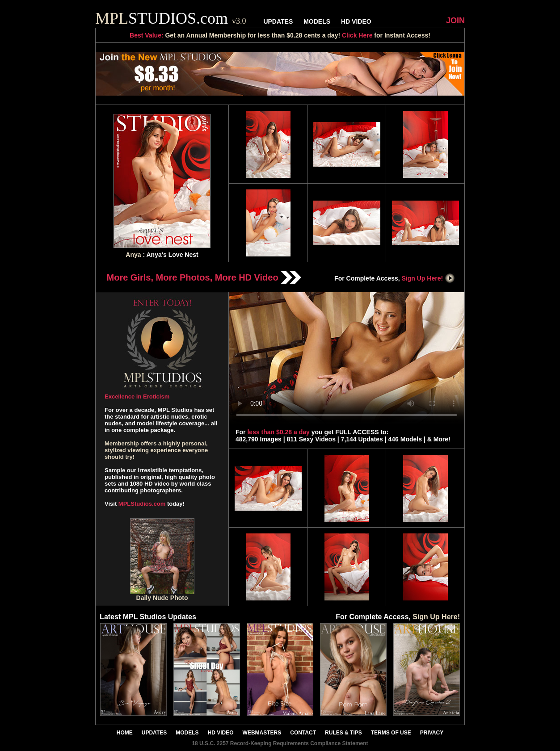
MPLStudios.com (142, 504)
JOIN (455, 21)
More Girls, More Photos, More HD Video (204, 277)
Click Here (357, 35)
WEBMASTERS (262, 733)
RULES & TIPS (343, 733)
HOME (125, 733)
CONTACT (303, 733)
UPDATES (278, 21)
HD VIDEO (356, 21)
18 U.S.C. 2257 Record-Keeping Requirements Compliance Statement (280, 743)
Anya (133, 255)
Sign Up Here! (429, 278)
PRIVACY (432, 733)
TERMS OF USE (391, 733)
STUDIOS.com (171, 18)
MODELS (317, 21)
